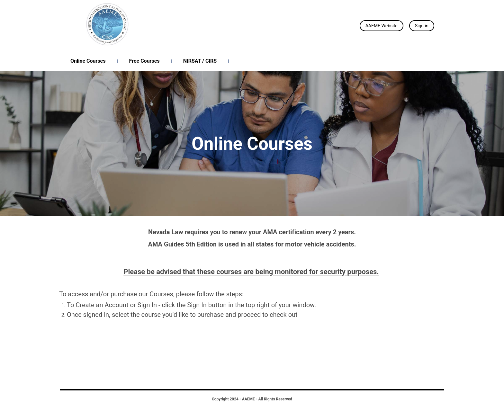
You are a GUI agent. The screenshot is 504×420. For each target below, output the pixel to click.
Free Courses (144, 61)
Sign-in (422, 26)
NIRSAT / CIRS (200, 61)
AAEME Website (382, 26)
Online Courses (88, 61)
